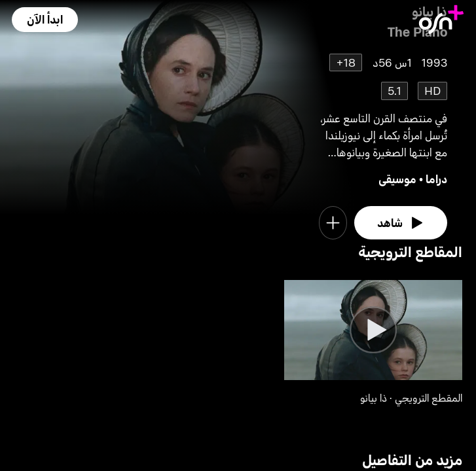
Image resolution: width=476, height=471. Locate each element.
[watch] (401, 223)
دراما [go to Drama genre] (436, 179)
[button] (45, 19)
